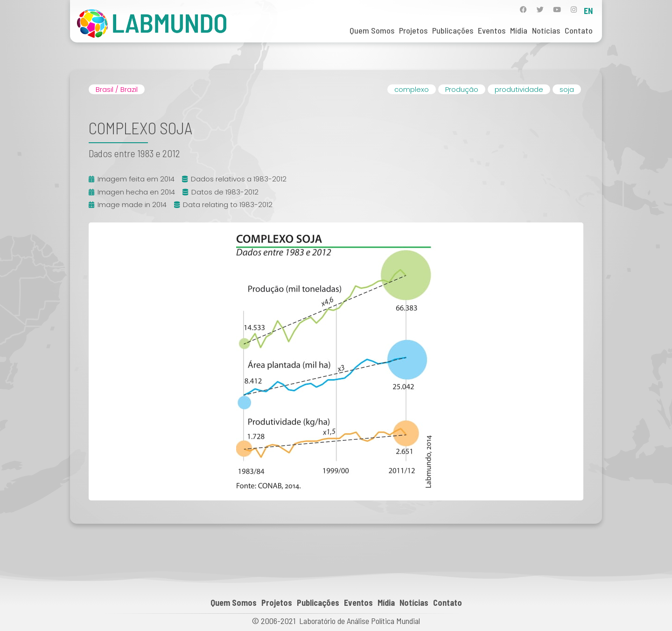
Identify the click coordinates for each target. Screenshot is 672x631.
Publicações (453, 30)
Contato (579, 30)
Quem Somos (372, 30)
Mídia (519, 30)
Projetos (413, 30)
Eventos (492, 30)
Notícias (546, 30)
